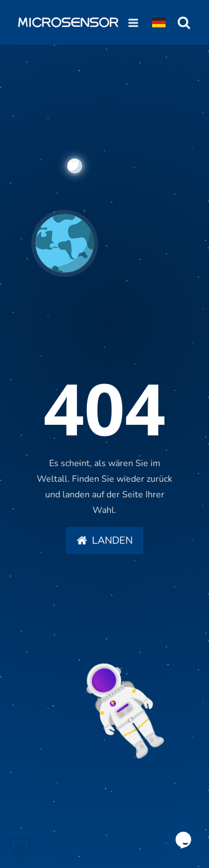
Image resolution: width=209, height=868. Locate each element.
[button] (104, 541)
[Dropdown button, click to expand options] (159, 22)
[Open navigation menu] (133, 22)
